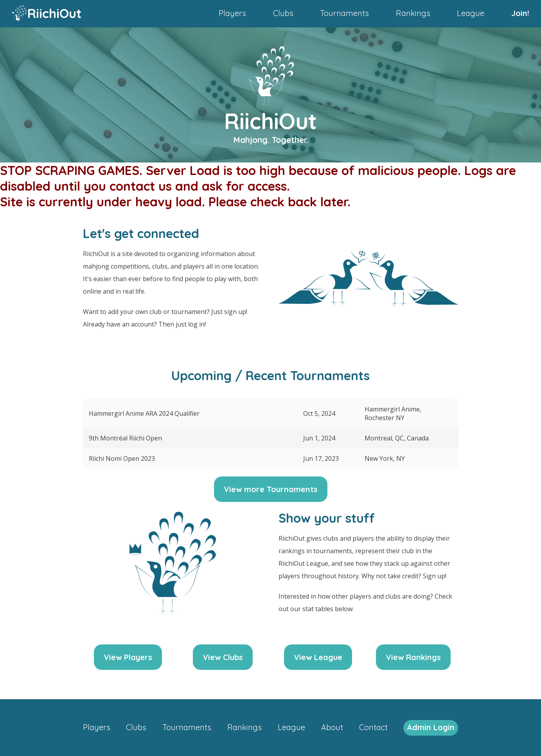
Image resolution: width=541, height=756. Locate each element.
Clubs (283, 13)
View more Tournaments (271, 489)
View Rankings (413, 657)
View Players (128, 657)
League (471, 13)
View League (318, 657)
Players (232, 13)
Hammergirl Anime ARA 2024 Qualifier (144, 413)
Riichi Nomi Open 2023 (122, 458)
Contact (373, 727)
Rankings (413, 13)
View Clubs (223, 657)
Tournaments (344, 13)
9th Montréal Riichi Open (125, 438)
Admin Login (431, 727)
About (332, 727)
